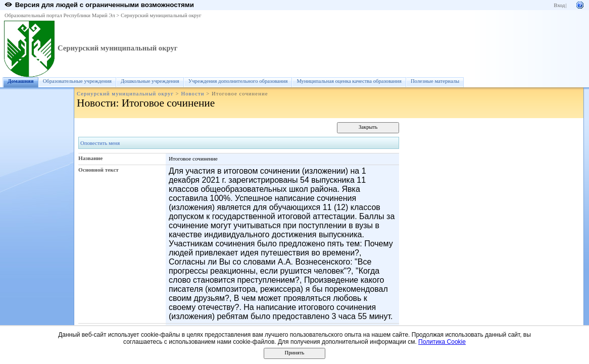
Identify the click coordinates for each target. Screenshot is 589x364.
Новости (192, 94)
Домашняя (21, 81)
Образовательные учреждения (77, 81)
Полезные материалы (435, 81)
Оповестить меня (100, 143)
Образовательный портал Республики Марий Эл (60, 15)
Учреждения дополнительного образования (238, 81)
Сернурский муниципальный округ (161, 15)
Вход (559, 5)
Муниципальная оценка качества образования (349, 81)
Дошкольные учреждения (150, 81)
